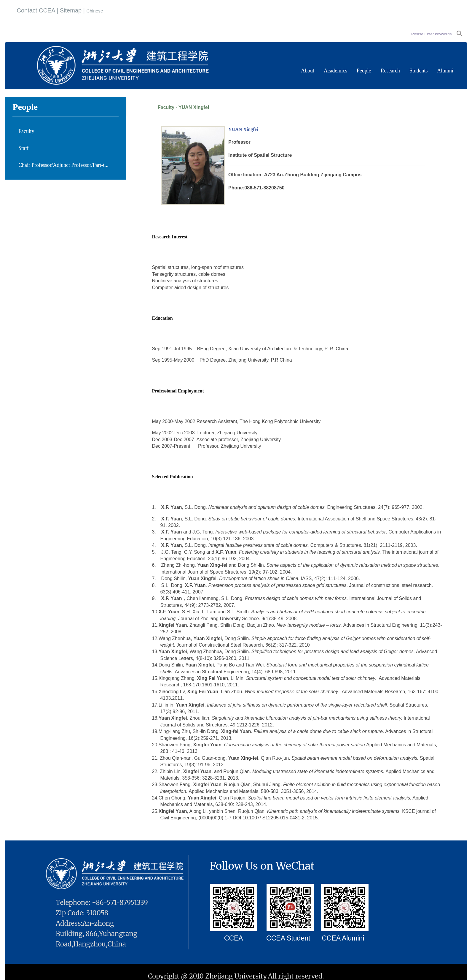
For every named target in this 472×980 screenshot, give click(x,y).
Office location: (246, 175)
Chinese (95, 11)
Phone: (236, 188)
